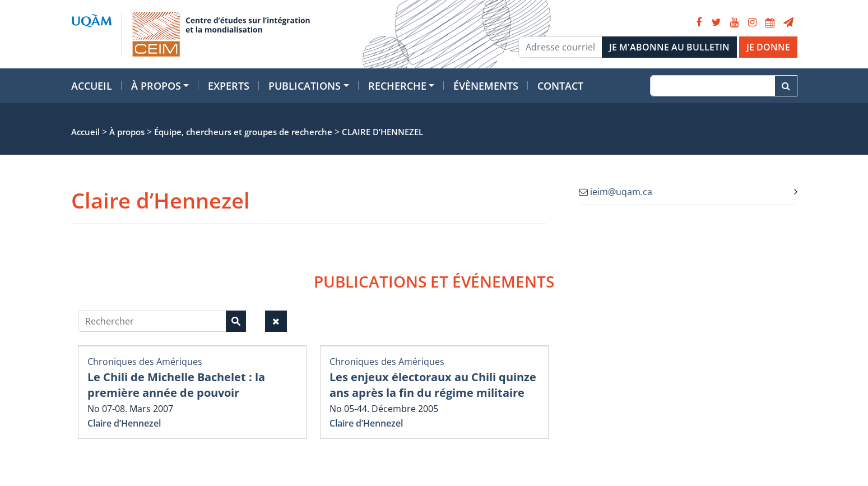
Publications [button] (305, 86)
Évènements (486, 86)
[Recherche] (712, 86)
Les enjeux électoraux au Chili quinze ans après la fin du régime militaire (433, 385)
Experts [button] (229, 86)
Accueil (92, 86)
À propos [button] (156, 86)
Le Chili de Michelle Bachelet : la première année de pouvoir (176, 385)
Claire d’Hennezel (124, 423)
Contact (560, 86)
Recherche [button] (397, 86)
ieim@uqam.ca (616, 192)
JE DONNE (768, 47)
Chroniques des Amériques (145, 362)
